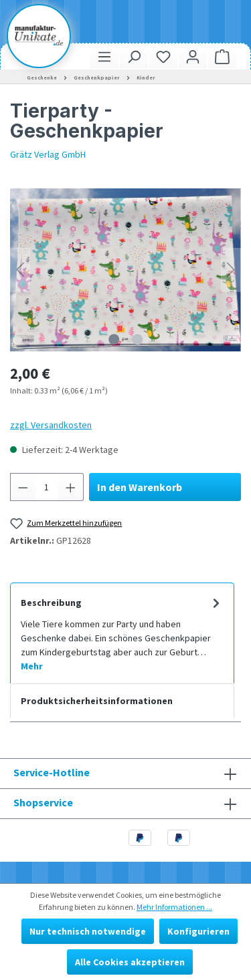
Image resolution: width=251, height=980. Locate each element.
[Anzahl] (47, 487)
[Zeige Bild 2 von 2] (137, 339)
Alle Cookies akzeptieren (130, 962)
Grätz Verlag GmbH (48, 154)
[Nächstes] (231, 270)
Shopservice (43, 802)
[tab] (122, 633)
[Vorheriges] (20, 270)
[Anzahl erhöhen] (71, 487)
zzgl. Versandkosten (51, 425)
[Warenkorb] (222, 56)
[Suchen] (134, 56)
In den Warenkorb (140, 487)
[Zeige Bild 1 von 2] (114, 339)
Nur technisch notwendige (88, 931)
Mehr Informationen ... (174, 907)
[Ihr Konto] (193, 56)
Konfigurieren (198, 931)
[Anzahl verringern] (23, 487)
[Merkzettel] (163, 56)
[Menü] (104, 56)
